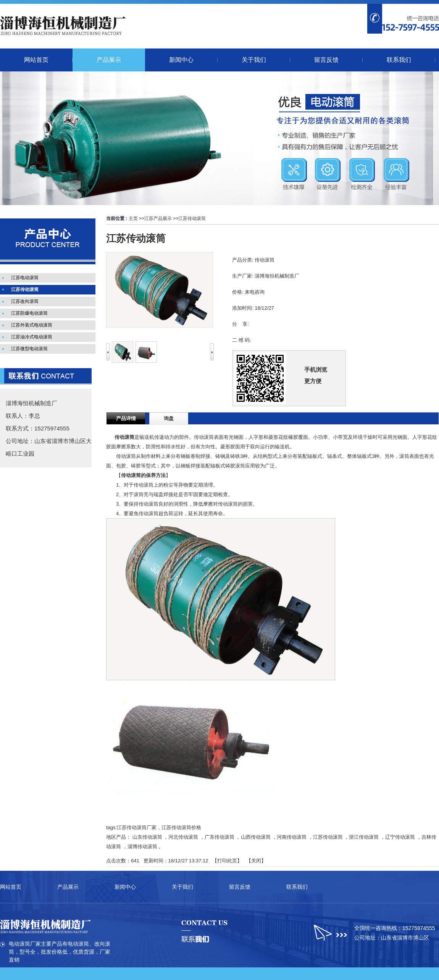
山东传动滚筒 (147, 837)
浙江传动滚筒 (364, 837)
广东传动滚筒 (220, 837)
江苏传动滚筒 (192, 218)
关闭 (256, 861)
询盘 (169, 418)
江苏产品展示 (158, 218)
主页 (133, 218)
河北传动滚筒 (183, 837)
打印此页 (227, 861)
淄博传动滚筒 (142, 847)
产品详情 (126, 418)
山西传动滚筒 (256, 837)
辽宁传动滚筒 (400, 837)
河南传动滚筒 (292, 837)
